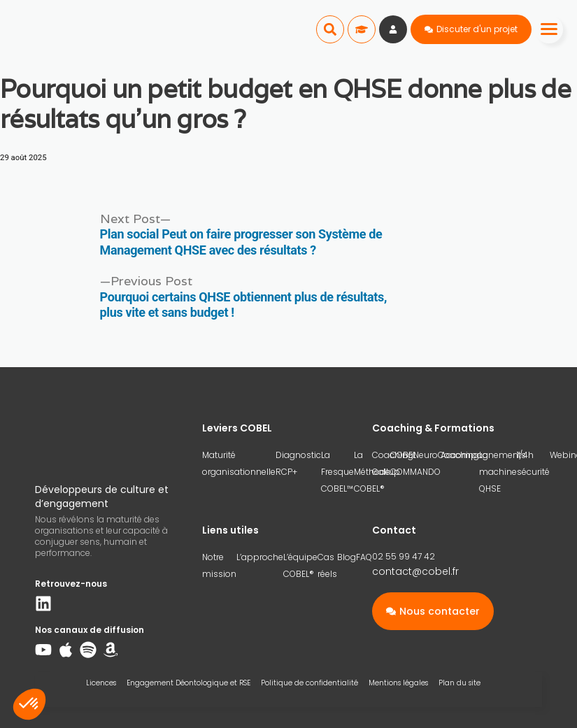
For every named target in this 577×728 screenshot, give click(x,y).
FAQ (364, 557)
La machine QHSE (498, 472)
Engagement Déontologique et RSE (188, 683)
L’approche (260, 557)
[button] (330, 29)
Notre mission (219, 565)
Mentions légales (398, 683)
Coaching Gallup (393, 463)
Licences (101, 683)
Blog (347, 557)
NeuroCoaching (446, 455)
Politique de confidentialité (309, 683)
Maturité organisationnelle (239, 463)
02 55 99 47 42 (404, 556)
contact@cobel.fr (415, 571)
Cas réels (327, 565)
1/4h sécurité (533, 463)
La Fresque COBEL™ (337, 472)
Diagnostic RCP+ (298, 463)
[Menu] (549, 29)
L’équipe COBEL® (300, 565)
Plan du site (460, 683)
